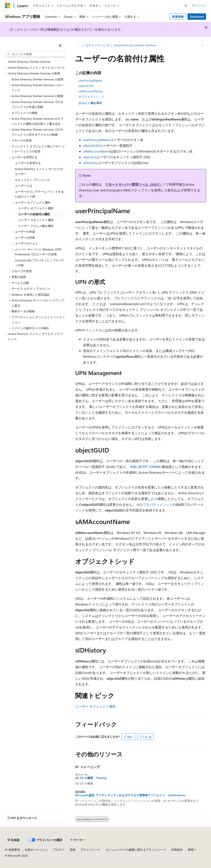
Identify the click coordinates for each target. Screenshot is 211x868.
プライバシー (89, 850)
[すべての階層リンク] (79, 45)
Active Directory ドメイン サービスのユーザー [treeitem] (39, 171)
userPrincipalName (90, 80)
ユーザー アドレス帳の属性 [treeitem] (36, 226)
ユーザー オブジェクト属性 (95, 706)
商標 (191, 850)
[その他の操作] (202, 45)
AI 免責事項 (12, 850)
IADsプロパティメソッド (155, 504)
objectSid (90, 157)
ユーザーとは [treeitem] (23, 186)
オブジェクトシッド (91, 97)
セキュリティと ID (97, 45)
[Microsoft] (8, 6)
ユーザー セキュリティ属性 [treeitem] (36, 220)
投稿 (73, 850)
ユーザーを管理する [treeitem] (28, 163)
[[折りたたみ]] (60, 45)
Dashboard (197, 17)
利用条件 (177, 850)
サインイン (199, 5)
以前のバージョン (36, 850)
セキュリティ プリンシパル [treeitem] (33, 180)
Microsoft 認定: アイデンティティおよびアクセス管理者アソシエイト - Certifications (130, 795)
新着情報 (178, 17)
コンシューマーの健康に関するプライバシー (134, 850)
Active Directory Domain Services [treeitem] (29, 62)
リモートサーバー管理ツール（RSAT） (134, 184)
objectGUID (86, 86)
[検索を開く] (186, 6)
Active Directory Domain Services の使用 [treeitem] (37, 79)
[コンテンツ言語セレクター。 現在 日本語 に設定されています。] (13, 840)
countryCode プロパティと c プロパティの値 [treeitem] (39, 263)
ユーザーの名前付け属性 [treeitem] (34, 214)
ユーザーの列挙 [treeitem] (25, 238)
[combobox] (35, 54)
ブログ (57, 850)
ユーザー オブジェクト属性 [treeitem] (36, 208)
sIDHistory (90, 163)
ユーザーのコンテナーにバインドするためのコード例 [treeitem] (39, 194)
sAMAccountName (90, 91)
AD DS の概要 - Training (91, 778)
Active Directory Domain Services (135, 45)
